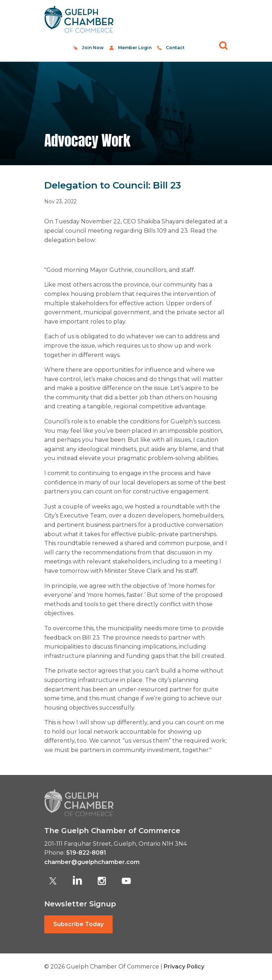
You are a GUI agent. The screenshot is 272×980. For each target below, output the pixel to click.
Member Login (135, 48)
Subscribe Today (78, 924)
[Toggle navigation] (219, 19)
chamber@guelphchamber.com (92, 862)
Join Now (93, 48)
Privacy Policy (184, 967)
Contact (175, 48)
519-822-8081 (86, 853)
